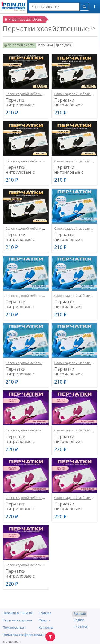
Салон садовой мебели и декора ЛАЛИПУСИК (41, 94)
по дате (64, 45)
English (79, 620)
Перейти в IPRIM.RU (18, 613)
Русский (80, 614)
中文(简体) (81, 627)
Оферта (45, 620)
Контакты (46, 628)
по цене (45, 45)
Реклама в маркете (17, 620)
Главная (45, 613)
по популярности (19, 45)
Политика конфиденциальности (28, 635)
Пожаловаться (14, 628)
